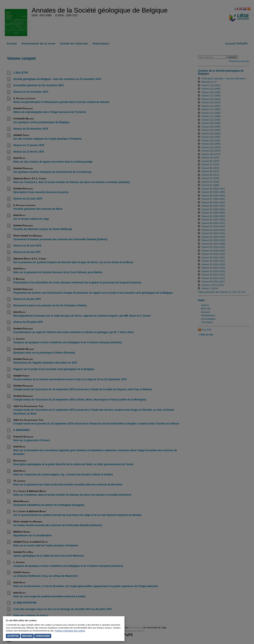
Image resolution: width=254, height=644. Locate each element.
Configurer (43, 636)
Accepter (13, 636)
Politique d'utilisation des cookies (70, 631)
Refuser (27, 636)
